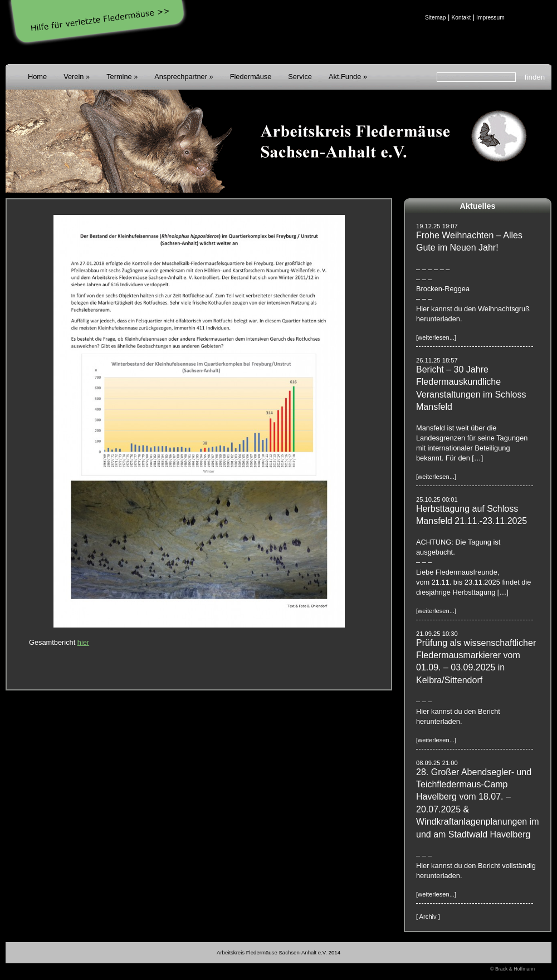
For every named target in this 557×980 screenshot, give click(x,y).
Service (300, 77)
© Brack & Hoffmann (512, 969)
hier (83, 642)
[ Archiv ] (428, 917)
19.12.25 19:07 (437, 226)
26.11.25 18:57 (437, 360)
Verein (74, 77)
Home (37, 77)
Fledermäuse (251, 77)
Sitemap (436, 18)
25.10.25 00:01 (437, 499)
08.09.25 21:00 (437, 763)
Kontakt (461, 18)
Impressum (490, 18)
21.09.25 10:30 (437, 634)
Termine (119, 77)
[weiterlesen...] (436, 337)
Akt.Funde (345, 77)
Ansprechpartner (181, 77)
